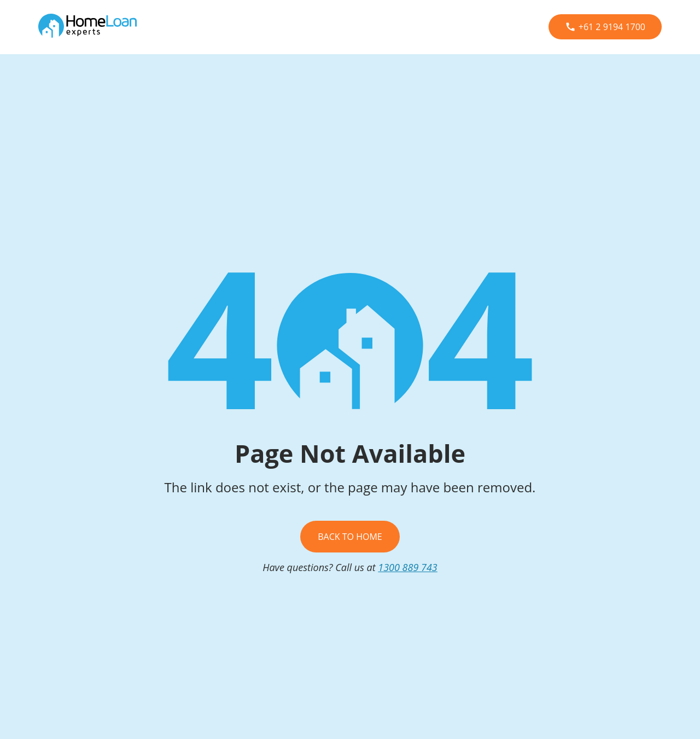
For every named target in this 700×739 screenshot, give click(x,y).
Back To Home (350, 537)
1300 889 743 (408, 567)
